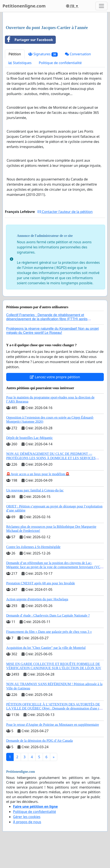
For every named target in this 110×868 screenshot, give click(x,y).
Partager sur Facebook (29, 40)
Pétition (15, 54)
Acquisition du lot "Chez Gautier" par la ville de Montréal (46, 648)
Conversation (78, 54)
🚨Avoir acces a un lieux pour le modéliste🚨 (38, 474)
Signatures (43, 54)
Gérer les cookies (27, 817)
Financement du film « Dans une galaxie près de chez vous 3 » (49, 632)
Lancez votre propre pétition (55, 377)
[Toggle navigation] (101, 6)
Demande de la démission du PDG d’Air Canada (39, 741)
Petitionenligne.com (24, 6)
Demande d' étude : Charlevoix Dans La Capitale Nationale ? (48, 615)
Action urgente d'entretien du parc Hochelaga (37, 599)
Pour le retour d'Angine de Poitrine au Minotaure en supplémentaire (53, 725)
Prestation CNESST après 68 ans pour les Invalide (41, 583)
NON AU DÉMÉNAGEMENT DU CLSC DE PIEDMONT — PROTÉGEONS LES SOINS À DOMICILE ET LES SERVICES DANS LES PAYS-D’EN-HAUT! (51, 458)
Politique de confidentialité (60, 63)
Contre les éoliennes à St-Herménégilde (33, 547)
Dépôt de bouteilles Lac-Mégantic (29, 438)
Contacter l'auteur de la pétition (65, 212)
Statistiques (20, 63)
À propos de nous (27, 822)
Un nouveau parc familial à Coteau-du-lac (35, 490)
